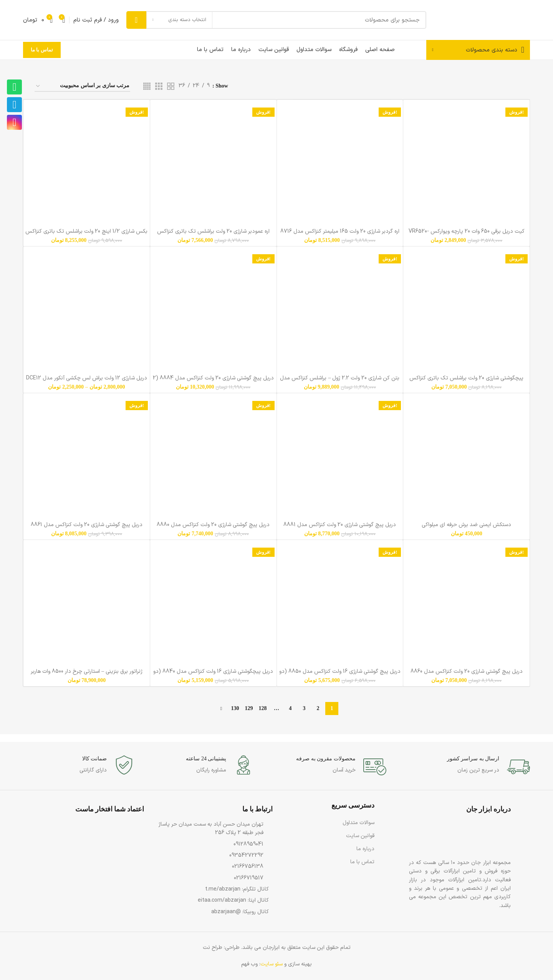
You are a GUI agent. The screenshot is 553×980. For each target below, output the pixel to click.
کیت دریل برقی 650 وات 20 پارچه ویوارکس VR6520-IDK (467, 235)
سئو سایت (272, 964)
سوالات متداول (358, 823)
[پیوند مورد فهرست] (212, 829)
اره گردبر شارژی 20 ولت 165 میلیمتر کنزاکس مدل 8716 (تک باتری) (340, 235)
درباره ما (365, 849)
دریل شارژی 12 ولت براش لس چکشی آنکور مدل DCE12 (87, 378)
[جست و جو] (276, 20)
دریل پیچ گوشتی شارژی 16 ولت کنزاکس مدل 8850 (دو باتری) (340, 675)
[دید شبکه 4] (147, 86)
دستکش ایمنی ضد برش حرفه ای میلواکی (466, 525)
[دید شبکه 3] (159, 86)
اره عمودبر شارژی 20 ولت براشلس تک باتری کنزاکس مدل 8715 (213, 235)
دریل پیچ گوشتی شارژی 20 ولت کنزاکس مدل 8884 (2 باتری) (213, 382)
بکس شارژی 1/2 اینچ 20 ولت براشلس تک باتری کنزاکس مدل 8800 (86, 235)
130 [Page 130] (235, 708)
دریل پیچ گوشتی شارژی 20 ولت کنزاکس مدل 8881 (340, 525)
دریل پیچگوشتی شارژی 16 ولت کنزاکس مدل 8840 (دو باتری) (213, 675)
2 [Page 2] (318, 708)
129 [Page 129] (249, 708)
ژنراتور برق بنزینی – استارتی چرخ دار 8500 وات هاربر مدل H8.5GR (87, 675)
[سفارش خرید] (82, 86)
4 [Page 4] (291, 708)
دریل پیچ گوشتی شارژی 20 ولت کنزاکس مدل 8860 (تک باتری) (467, 675)
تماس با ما (42, 50)
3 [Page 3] (304, 708)
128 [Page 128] (263, 708)
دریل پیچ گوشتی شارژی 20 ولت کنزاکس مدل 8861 (87, 525)
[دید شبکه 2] (171, 86)
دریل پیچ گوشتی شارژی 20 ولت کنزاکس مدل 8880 (213, 525)
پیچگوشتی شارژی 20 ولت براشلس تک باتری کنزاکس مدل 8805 (466, 382)
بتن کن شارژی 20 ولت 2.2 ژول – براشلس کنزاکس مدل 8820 (340, 382)
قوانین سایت (360, 836)
